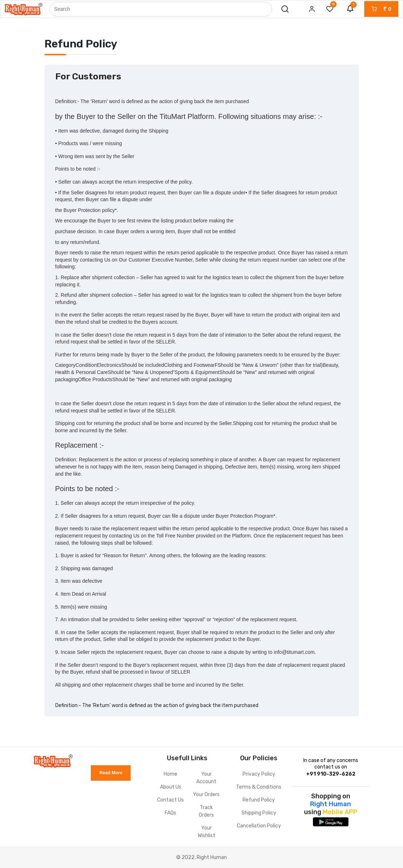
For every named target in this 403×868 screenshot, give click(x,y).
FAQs (170, 813)
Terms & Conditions (259, 787)
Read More (111, 773)
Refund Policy (259, 800)
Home (170, 774)
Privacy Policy (259, 774)
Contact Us (170, 800)
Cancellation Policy (259, 826)
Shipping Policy (259, 813)
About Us (171, 787)
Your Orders (206, 795)
